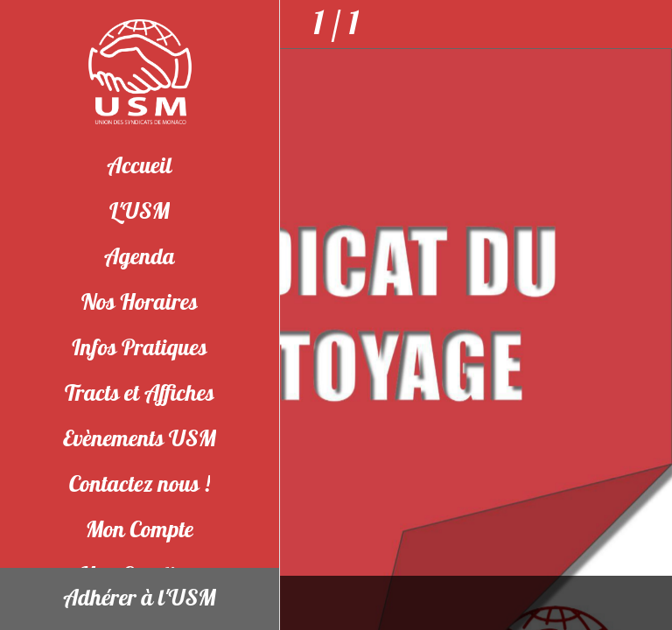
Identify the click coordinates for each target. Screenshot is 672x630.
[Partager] (647, 24)
